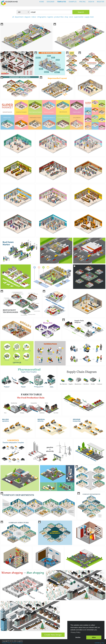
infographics (42, 17)
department (19, 17)
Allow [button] (94, 637)
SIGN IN (91, 2)
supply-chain (89, 17)
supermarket (79, 17)
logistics (50, 17)
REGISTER (100, 2)
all (13, 17)
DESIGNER (50, 2)
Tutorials (97, 643)
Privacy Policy (6, 643)
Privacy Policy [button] (76, 632)
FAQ (103, 643)
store (71, 17)
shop (66, 17)
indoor (34, 17)
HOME (42, 2)
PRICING (82, 2)
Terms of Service (17, 643)
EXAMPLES (73, 2)
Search (81, 12)
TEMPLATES (62, 2)
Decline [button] (78, 637)
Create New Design (53, 635)
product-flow (59, 17)
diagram (27, 17)
